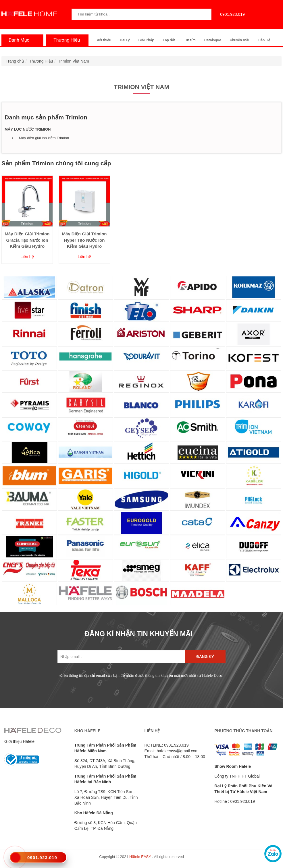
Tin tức (190, 40)
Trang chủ (15, 61)
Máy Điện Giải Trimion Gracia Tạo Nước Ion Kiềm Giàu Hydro (27, 240)
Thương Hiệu (65, 40)
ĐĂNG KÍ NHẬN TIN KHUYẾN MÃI (139, 634)
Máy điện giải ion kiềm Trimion (44, 138)
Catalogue (213, 40)
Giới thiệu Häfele (19, 741)
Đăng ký (205, 657)
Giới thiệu (103, 40)
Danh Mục (18, 40)
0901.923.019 (231, 14)
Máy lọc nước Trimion (28, 129)
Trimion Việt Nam (74, 61)
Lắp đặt (169, 40)
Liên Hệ (264, 40)
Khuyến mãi (239, 40)
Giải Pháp (146, 40)
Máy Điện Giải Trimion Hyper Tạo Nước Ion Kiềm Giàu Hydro (84, 240)
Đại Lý (125, 40)
